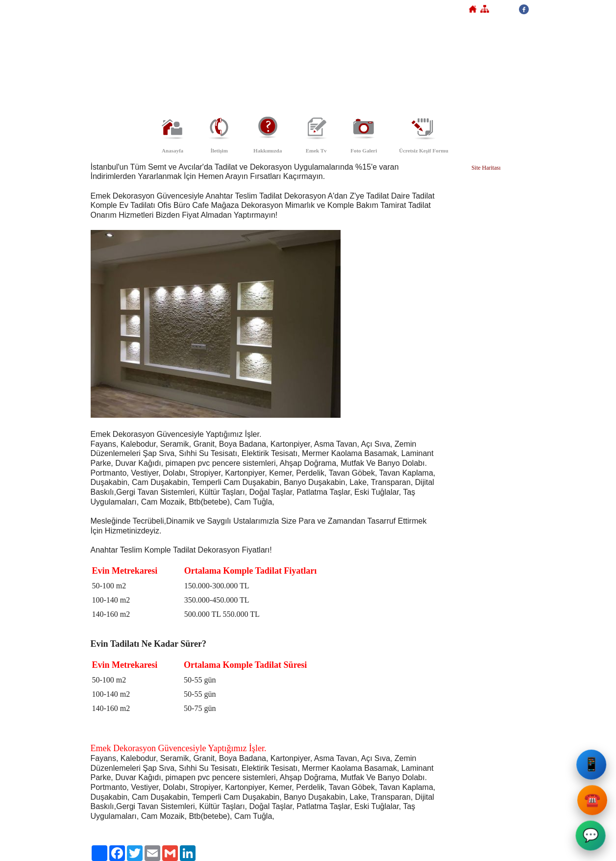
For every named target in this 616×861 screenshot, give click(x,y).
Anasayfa (172, 151)
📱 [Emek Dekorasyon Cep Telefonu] (593, 767)
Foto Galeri (364, 151)
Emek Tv (316, 151)
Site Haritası (486, 168)
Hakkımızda (268, 151)
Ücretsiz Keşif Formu (424, 151)
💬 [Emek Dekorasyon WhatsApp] (591, 838)
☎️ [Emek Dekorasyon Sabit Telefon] (592, 802)
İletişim (219, 151)
